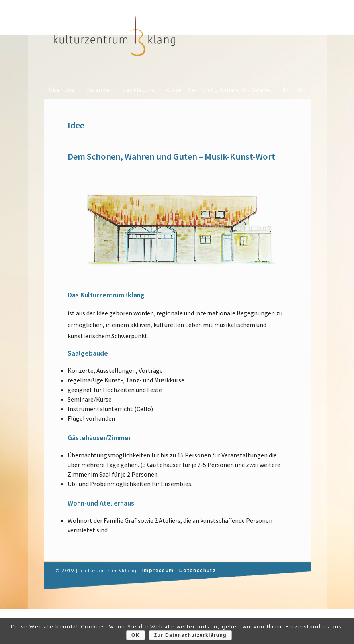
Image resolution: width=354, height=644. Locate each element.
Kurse (174, 90)
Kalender (99, 90)
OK (136, 635)
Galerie (261, 90)
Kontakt (294, 90)
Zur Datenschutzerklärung (190, 635)
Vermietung (139, 90)
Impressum (158, 570)
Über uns (62, 90)
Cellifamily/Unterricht (216, 90)
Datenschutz (198, 570)
